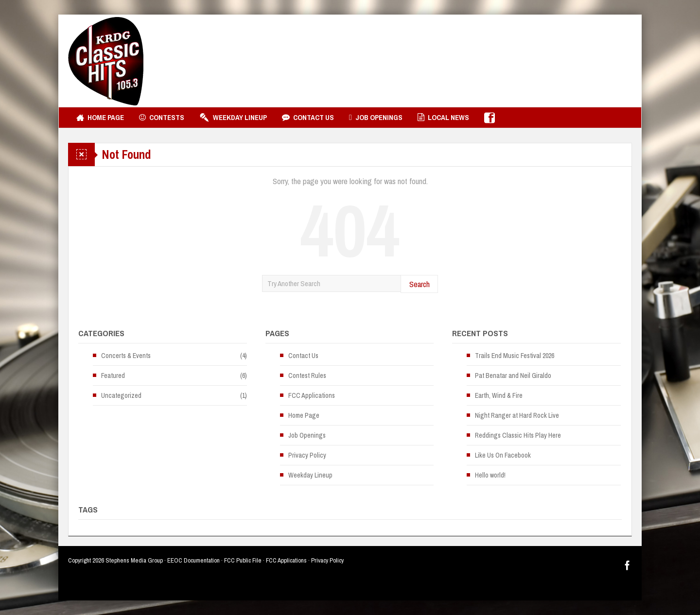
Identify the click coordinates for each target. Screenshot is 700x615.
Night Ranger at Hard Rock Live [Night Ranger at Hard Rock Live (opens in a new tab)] (517, 415)
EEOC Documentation (193, 560)
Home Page (100, 118)
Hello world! (490, 475)
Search (420, 284)
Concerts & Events (126, 356)
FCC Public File (243, 560)
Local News (443, 118)
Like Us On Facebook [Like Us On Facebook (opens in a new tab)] (503, 455)
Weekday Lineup (233, 118)
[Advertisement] (455, 61)
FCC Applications (312, 395)
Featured (113, 376)
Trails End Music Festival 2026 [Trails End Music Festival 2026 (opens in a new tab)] (515, 356)
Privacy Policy (307, 455)
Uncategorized (121, 395)
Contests (162, 118)
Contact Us (308, 118)
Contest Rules (307, 376)
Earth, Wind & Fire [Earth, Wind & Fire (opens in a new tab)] (499, 395)
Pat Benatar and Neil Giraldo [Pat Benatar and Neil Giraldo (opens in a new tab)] (513, 376)
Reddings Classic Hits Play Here (518, 435)
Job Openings (376, 118)
